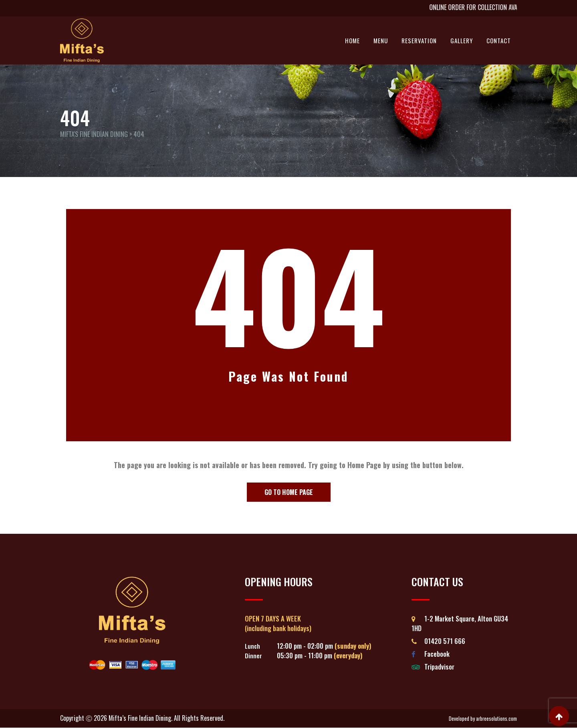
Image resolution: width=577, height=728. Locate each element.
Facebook (437, 654)
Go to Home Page (289, 492)
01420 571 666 (445, 641)
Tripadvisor (439, 667)
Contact (499, 40)
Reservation (419, 40)
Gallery (462, 40)
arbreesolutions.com (496, 719)
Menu (381, 40)
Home (352, 40)
